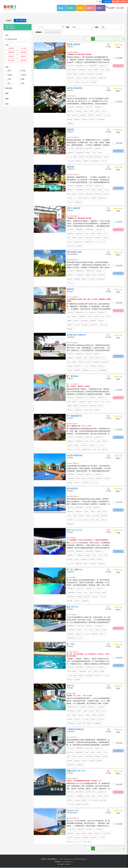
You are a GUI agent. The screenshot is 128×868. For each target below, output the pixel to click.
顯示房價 (119, 58)
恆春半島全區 (49, 32)
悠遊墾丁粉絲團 (97, 2)
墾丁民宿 (106, 2)
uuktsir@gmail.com (67, 862)
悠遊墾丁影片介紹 (100, 2)
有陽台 (10, 75)
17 (116, 39)
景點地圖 (62, 8)
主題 (7, 45)
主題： (97, 27)
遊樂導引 (91, 8)
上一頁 (88, 39)
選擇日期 (58, 32)
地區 (7, 35)
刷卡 (9, 84)
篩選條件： (40, 32)
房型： (68, 27)
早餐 (9, 79)
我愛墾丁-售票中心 (119, 2)
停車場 (24, 75)
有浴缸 (24, 71)
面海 (9, 71)
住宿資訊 (71, 8)
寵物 (23, 84)
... (113, 39)
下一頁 (122, 39)
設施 (7, 67)
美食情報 (81, 8)
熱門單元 (101, 8)
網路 (23, 79)
